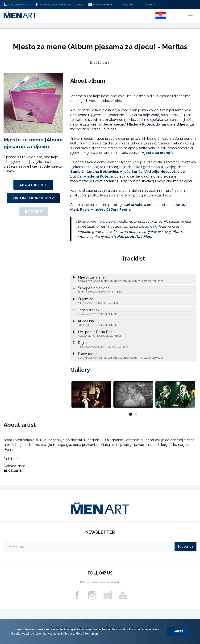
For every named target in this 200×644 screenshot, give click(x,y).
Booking (33, 211)
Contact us (149, 5)
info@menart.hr (100, 5)
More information (86, 634)
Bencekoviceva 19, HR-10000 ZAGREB (59, 5)
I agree (178, 631)
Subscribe (185, 546)
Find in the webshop (33, 198)
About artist (33, 185)
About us (127, 5)
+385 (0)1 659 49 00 (17, 5)
